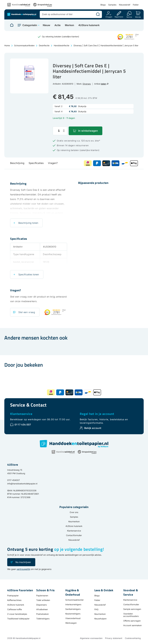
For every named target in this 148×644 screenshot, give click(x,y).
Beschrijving (17, 163)
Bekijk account (93, 428)
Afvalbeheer (42, 609)
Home (7, 45)
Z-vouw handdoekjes (17, 614)
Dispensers (41, 605)
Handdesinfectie (61, 45)
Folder (136, 5)
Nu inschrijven (23, 562)
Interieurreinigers (73, 604)
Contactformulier (74, 535)
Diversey (87, 84)
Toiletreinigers (43, 619)
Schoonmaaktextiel (74, 600)
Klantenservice (21, 414)
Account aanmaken (132, 625)
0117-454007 (14, 480)
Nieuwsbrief (125, 5)
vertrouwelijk (23, 569)
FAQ (96, 609)
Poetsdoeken (42, 614)
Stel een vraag (27, 312)
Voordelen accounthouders (131, 615)
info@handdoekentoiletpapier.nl (22, 484)
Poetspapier (13, 596)
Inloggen (109, 17)
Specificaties (36, 163)
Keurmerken (74, 521)
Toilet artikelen (43, 600)
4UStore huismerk (89, 25)
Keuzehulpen (100, 619)
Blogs (103, 5)
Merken (69, 25)
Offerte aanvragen (132, 621)
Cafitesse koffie (15, 609)
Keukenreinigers (73, 614)
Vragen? (53, 163)
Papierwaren (42, 596)
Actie (58, 25)
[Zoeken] (98, 14)
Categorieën (30, 25)
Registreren (119, 17)
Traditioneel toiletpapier (18, 619)
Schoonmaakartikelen (24, 45)
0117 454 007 (23, 425)
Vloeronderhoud (73, 618)
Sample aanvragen (132, 609)
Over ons (74, 512)
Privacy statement (114, 638)
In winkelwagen (88, 131)
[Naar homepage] (12, 25)
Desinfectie (44, 45)
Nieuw (46, 25)
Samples (112, 5)
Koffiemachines (14, 600)
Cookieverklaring (133, 638)
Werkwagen (71, 623)
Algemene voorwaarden (91, 638)
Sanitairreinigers (73, 609)
